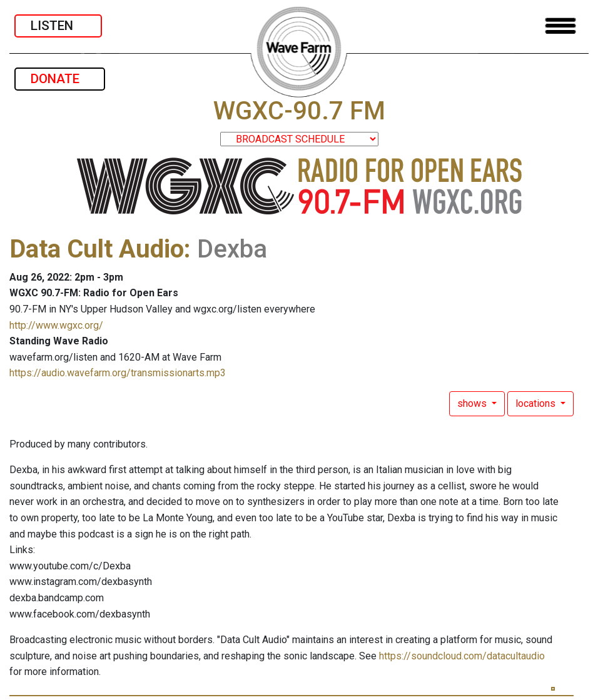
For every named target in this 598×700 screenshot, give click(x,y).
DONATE (60, 79)
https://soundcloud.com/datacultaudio (462, 656)
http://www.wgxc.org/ (56, 325)
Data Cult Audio (97, 249)
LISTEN (58, 26)
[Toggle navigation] (560, 26)
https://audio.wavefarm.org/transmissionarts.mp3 (118, 373)
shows (473, 403)
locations (537, 403)
